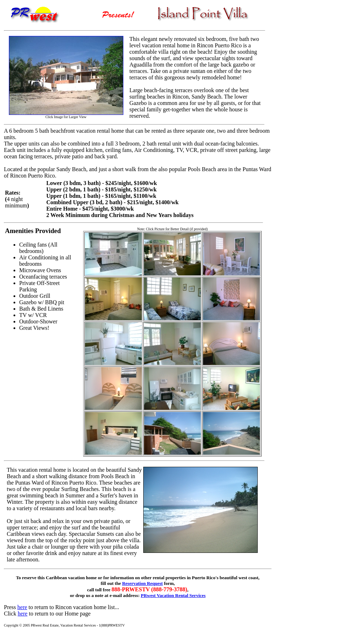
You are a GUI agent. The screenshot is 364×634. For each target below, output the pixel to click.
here (22, 607)
